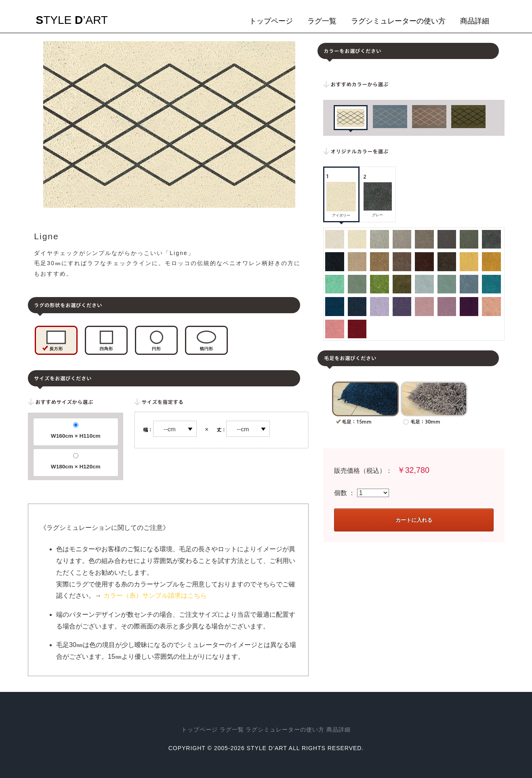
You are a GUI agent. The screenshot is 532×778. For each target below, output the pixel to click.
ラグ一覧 (322, 21)
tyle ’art (72, 20)
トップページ (271, 21)
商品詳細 (475, 21)
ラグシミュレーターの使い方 (398, 21)
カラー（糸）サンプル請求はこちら (155, 596)
